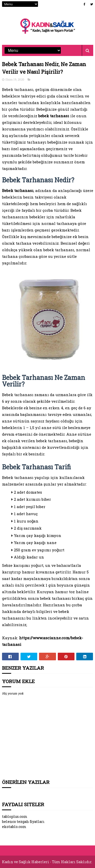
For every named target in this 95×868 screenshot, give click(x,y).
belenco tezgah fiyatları (23, 822)
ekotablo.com (14, 827)
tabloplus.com (15, 816)
